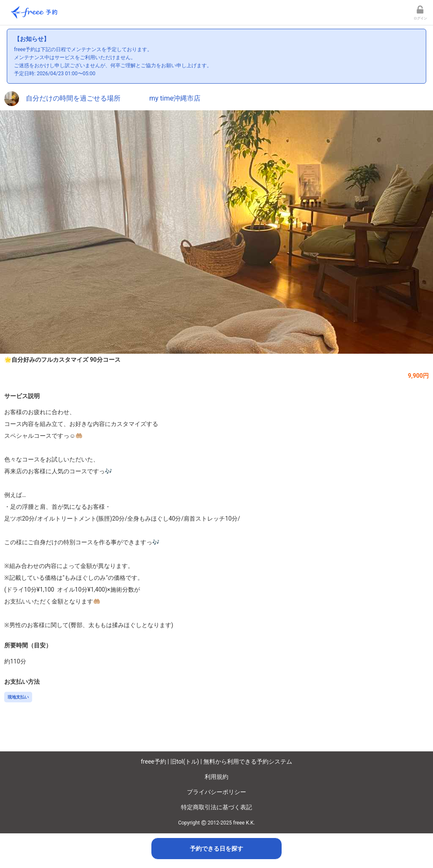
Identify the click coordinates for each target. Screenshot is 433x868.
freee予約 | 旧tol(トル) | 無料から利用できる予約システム (216, 762)
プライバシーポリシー (216, 792)
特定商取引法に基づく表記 (216, 807)
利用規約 (216, 777)
